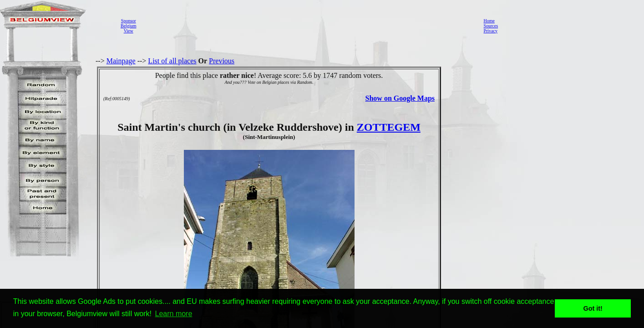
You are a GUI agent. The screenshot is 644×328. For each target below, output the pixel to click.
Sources (491, 26)
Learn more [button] (174, 314)
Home (489, 21)
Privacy (490, 31)
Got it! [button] (593, 308)
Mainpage (121, 61)
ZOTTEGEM (389, 127)
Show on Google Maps (400, 98)
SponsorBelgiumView (128, 26)
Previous (222, 61)
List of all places (172, 61)
